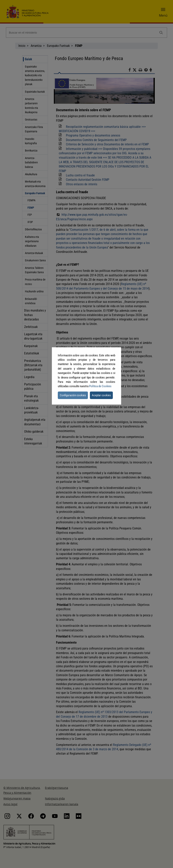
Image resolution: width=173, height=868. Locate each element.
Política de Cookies (100, 386)
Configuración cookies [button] (73, 395)
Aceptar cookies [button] (101, 395)
